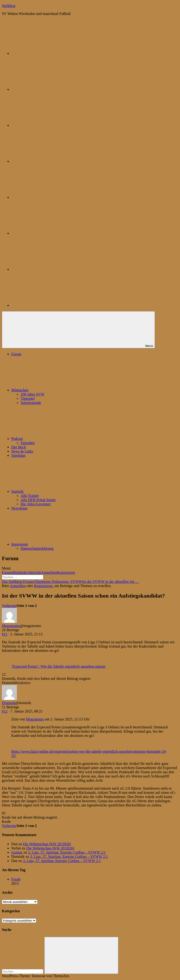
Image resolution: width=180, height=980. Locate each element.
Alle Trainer (30, 496)
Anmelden (49, 572)
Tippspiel (28, 398)
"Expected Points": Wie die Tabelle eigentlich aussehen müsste (58, 666)
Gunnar (17, 852)
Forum (16, 354)
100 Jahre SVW (32, 394)
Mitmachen (55, 390)
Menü (6, 568)
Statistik (52, 491)
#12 (5, 711)
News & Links (22, 451)
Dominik (9, 703)
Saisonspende (31, 403)
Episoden (28, 443)
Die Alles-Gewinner (36, 504)
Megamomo (11, 626)
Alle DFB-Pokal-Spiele (38, 500)
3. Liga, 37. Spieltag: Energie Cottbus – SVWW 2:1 (67, 852)
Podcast (52, 439)
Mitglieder (20, 572)
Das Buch (19, 447)
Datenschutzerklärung (37, 548)
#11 (5, 634)
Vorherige (9, 606)
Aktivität (34, 572)
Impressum (55, 544)
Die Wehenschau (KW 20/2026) (47, 844)
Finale (16, 879)
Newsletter (19, 508)
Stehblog (9, 6)
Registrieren (66, 572)
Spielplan (18, 455)
